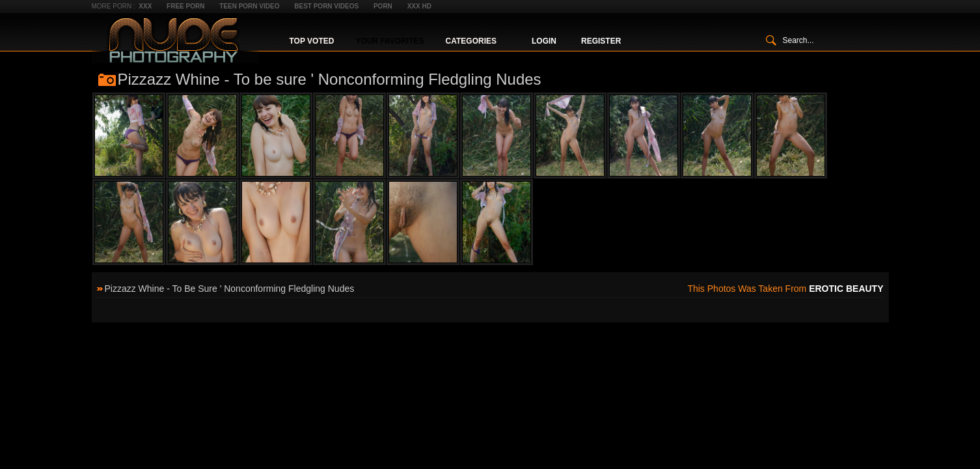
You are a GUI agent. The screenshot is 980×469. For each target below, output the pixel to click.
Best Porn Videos (326, 6)
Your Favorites (389, 41)
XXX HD (419, 6)
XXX (145, 6)
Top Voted (312, 41)
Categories (471, 41)
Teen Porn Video (249, 6)
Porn (383, 6)
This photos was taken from (785, 289)
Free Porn (185, 6)
